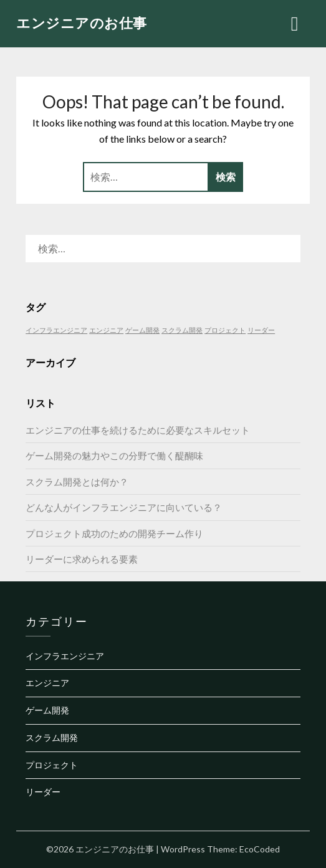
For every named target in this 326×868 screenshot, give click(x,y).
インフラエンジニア (65, 656)
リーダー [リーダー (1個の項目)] (261, 330)
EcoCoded (260, 849)
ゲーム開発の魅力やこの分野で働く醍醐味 (114, 455)
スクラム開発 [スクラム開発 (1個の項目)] (182, 330)
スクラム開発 (52, 737)
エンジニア (47, 683)
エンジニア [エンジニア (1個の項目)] (106, 330)
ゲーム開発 (47, 710)
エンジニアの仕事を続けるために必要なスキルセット (138, 430)
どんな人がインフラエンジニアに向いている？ (124, 507)
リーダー (43, 792)
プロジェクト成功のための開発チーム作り (114, 533)
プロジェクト (52, 765)
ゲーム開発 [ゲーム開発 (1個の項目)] (142, 330)
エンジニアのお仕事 (82, 23)
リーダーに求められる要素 (82, 559)
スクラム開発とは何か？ (77, 482)
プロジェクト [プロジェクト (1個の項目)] (225, 330)
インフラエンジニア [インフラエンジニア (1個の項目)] (56, 330)
